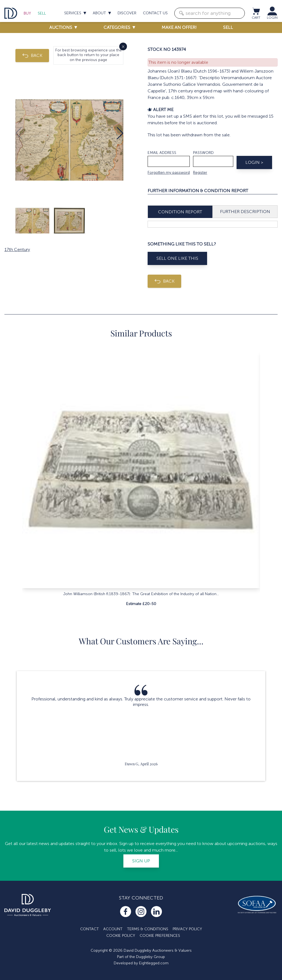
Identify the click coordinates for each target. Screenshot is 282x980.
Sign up (141, 861)
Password (203, 153)
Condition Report (180, 212)
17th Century (17, 249)
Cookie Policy (121, 936)
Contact (90, 929)
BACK (32, 56)
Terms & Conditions (148, 929)
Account (113, 929)
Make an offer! (179, 27)
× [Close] (123, 46)
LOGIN (272, 18)
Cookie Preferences (160, 936)
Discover (127, 13)
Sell (42, 13)
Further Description (245, 212)
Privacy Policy (187, 929)
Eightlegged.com (154, 963)
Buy (27, 13)
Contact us (155, 13)
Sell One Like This (177, 258)
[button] (120, 133)
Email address (162, 153)
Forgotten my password (169, 172)
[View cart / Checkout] (256, 11)
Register (200, 172)
